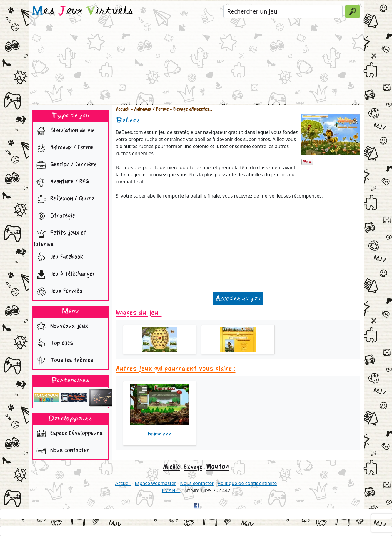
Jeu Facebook (59, 258)
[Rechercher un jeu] (283, 11)
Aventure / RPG (61, 182)
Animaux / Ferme (64, 148)
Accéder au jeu (238, 299)
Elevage (193, 467)
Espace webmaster (155, 483)
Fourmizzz (160, 434)
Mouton (218, 466)
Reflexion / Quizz (64, 199)
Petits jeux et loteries (60, 237)
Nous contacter (62, 451)
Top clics (53, 344)
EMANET (171, 490)
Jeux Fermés (58, 292)
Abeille (171, 467)
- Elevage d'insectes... (190, 109)
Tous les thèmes (64, 361)
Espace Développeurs (68, 434)
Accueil (123, 109)
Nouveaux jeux (61, 327)
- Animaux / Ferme (149, 109)
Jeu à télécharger (65, 275)
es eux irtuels (82, 11)
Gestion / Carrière (65, 165)
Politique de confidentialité (247, 483)
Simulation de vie (64, 131)
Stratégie (54, 216)
